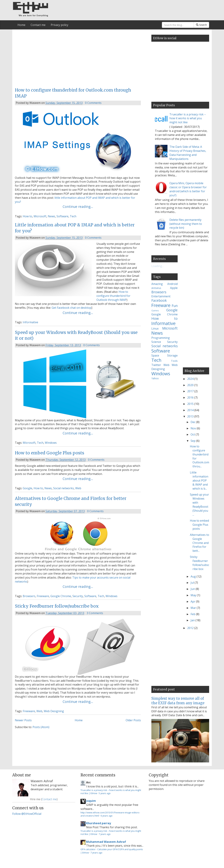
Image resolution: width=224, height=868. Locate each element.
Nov (194, 428)
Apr (193, 601)
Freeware (43, 596)
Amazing (157, 284)
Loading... (157, 266)
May (194, 595)
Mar (194, 608)
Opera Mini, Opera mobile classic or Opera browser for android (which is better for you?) (188, 189)
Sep (193, 441)
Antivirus (156, 288)
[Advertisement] (78, 57)
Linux (155, 328)
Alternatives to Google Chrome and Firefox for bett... (199, 543)
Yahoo (155, 378)
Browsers (29, 596)
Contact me (38, 25)
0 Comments (93, 103)
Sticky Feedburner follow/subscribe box (57, 606)
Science (156, 342)
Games (155, 310)
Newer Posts (23, 720)
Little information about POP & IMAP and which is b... (199, 480)
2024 (191, 379)
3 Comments (95, 613)
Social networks (64, 488)
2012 (191, 628)
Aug (194, 576)
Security (78, 596)
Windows (51, 443)
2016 (191, 397)
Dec (193, 422)
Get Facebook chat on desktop (71, 308)
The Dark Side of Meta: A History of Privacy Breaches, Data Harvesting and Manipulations (188, 153)
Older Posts (133, 720)
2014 (191, 410)
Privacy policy (59, 25)
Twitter (156, 365)
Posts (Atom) (41, 727)
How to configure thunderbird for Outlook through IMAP (113, 296)
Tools (174, 361)
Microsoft (40, 216)
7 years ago (105, 834)
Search (201, 25)
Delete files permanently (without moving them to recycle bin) (186, 224)
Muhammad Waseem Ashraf (106, 842)
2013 (191, 416)
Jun (193, 589)
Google (27, 488)
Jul (193, 583)
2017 (191, 391)
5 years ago (105, 793)
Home (21, 25)
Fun (175, 306)
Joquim (91, 801)
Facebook (159, 300)
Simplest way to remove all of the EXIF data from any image (178, 701)
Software (62, 216)
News (51, 216)
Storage (172, 355)
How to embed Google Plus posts (50, 453)
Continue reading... (78, 207)
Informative (30, 322)
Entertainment (161, 296)
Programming (161, 338)
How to (27, 216)
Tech (73, 216)
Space (155, 355)
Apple (174, 288)
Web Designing (54, 711)
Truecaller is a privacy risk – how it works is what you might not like (188, 118)
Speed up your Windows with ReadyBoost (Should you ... (199, 504)
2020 (191, 385)
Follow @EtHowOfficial (27, 814)
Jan (193, 620)
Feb (193, 614)
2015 (191, 404)
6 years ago (107, 816)
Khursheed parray (99, 823)
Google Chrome (61, 596)
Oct (193, 434)
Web (78, 488)
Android (172, 284)
